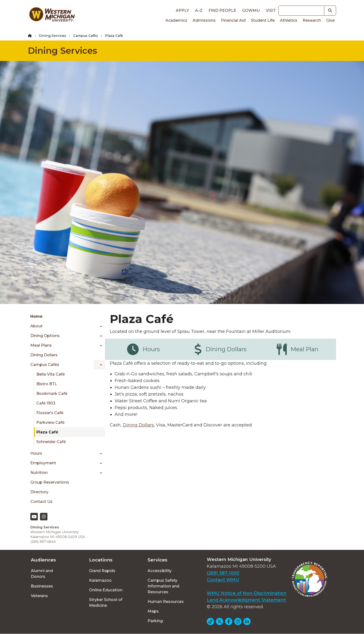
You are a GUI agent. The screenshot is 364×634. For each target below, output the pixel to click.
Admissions (204, 20)
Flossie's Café (50, 413)
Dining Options (45, 336)
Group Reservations (50, 482)
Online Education (106, 590)
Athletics (289, 20)
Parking (155, 621)
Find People (222, 10)
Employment (43, 463)
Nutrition (39, 473)
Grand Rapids (102, 571)
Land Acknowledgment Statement (246, 600)
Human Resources (166, 602)
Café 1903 (46, 403)
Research (312, 20)
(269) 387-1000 (223, 573)
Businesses (42, 586)
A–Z (199, 10)
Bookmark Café (52, 394)
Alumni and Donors (42, 574)
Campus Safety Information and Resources (163, 586)
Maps (153, 611)
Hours (36, 453)
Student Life (263, 20)
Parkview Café (50, 422)
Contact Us (41, 502)
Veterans (39, 596)
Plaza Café (47, 432)
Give (330, 20)
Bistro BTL (47, 384)
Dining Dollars (44, 355)
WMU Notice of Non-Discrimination (247, 593)
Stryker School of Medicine (106, 603)
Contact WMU (223, 580)
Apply (182, 10)
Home (36, 316)
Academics (176, 20)
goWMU (251, 10)
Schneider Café (51, 442)
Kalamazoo (100, 580)
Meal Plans (41, 345)
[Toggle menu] (99, 326)
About (36, 326)
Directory (39, 492)
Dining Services (52, 36)
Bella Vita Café (51, 374)
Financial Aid (233, 20)
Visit (271, 10)
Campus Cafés (86, 36)
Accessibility (160, 571)
